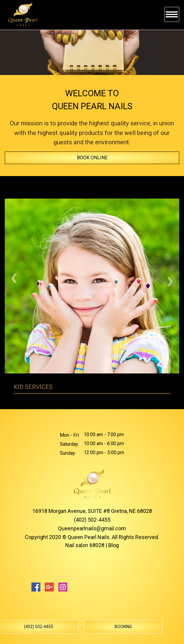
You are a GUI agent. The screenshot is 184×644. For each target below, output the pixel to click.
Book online (92, 158)
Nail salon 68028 (85, 545)
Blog (114, 545)
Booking (123, 627)
